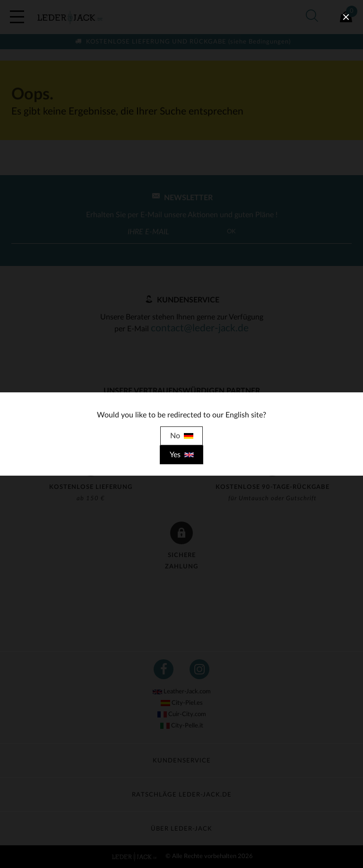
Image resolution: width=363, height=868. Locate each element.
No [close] (182, 436)
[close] (346, 17)
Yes (182, 455)
